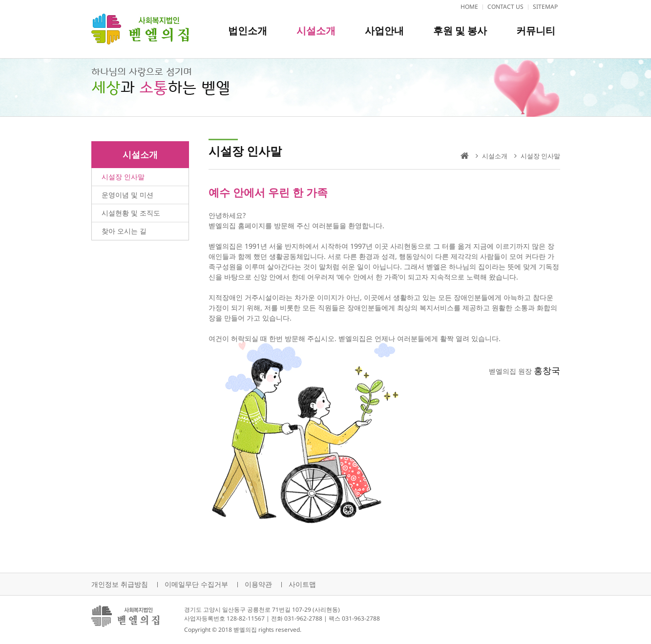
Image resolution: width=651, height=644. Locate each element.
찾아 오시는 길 (124, 231)
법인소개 (248, 31)
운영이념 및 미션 (127, 195)
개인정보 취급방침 (120, 584)
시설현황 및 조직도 (131, 213)
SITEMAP (545, 7)
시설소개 (316, 31)
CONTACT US (505, 7)
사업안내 (384, 31)
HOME (469, 7)
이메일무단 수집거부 (196, 584)
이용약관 (258, 584)
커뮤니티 (536, 31)
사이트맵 (302, 584)
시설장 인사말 (123, 177)
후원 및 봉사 (460, 31)
